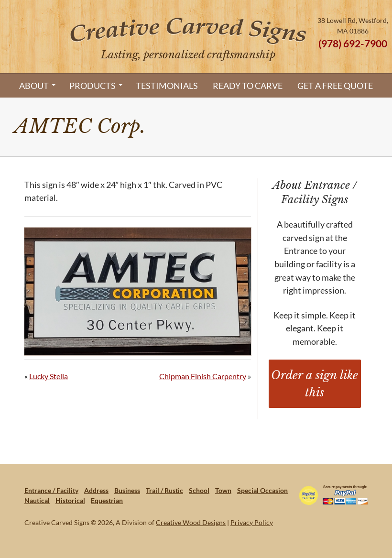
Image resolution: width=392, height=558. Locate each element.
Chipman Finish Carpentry (203, 376)
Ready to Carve (248, 86)
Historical (70, 500)
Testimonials (167, 86)
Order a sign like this (315, 384)
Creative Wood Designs (191, 522)
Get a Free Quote (335, 86)
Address (96, 490)
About (34, 86)
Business (127, 490)
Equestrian (107, 500)
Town (223, 490)
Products (93, 86)
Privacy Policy (252, 522)
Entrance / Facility (51, 490)
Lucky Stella (49, 376)
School (199, 490)
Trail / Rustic (164, 490)
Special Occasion (262, 490)
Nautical (37, 500)
